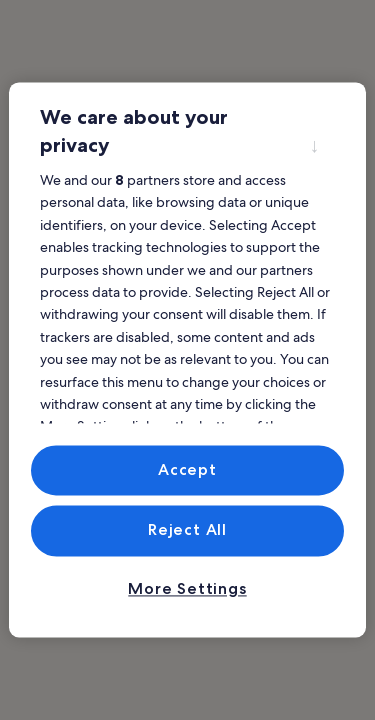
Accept (187, 469)
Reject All (187, 530)
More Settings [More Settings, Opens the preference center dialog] (187, 588)
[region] (187, 359)
